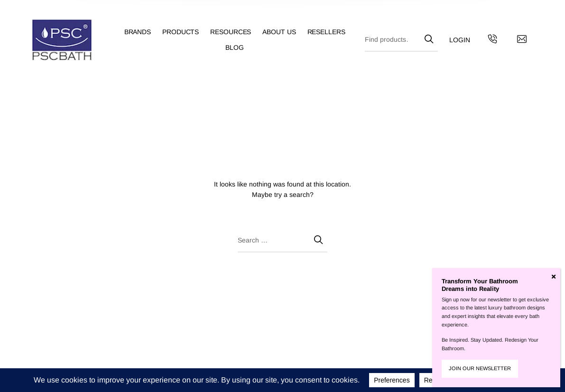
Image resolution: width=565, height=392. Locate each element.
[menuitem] (143, 32)
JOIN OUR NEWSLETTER (480, 368)
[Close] (554, 277)
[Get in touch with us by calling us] (492, 40)
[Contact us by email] (522, 40)
